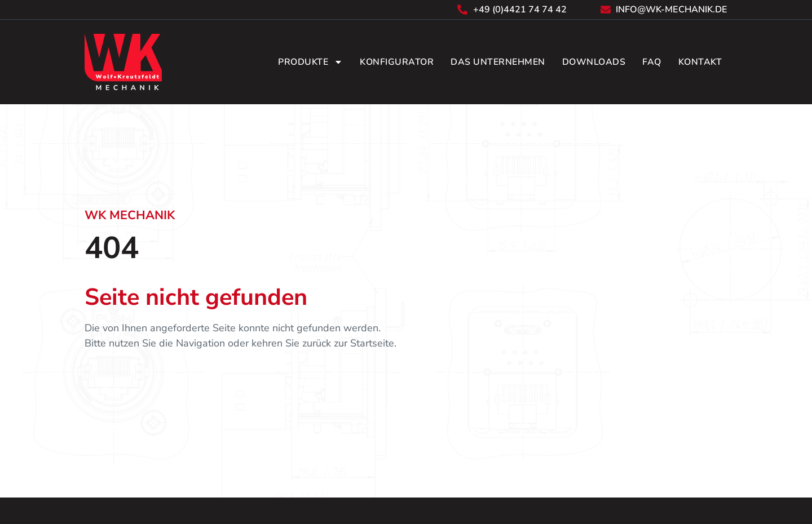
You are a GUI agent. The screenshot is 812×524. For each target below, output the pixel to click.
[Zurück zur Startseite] (123, 62)
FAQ (652, 62)
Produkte (310, 62)
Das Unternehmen (498, 62)
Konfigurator (397, 62)
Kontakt (700, 62)
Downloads (594, 62)
